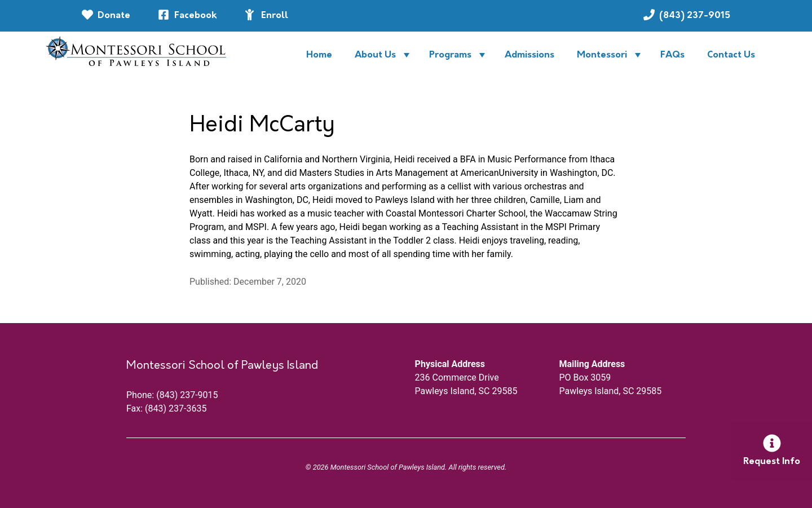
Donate (114, 16)
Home (319, 55)
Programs (450, 55)
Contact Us (731, 55)
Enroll (275, 16)
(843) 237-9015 (700, 14)
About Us (375, 55)
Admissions (529, 55)
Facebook (196, 16)
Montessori (602, 55)
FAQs (672, 55)
